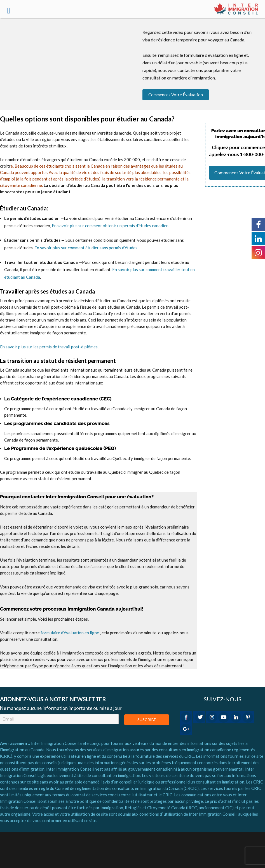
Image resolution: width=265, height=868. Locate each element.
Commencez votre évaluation (176, 95)
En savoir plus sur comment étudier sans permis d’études (85, 248)
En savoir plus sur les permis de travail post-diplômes (49, 347)
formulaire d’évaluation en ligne (70, 633)
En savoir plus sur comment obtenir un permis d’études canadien (110, 226)
